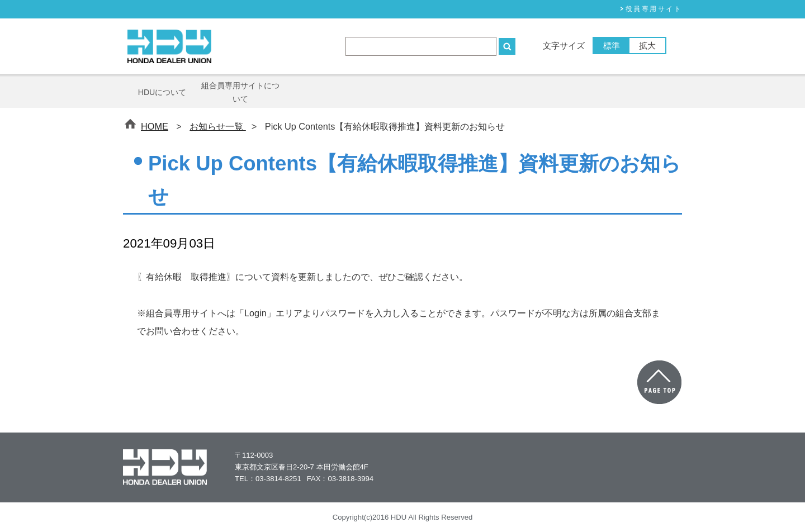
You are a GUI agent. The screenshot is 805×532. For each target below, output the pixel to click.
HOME (155, 126)
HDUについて (162, 92)
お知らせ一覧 (218, 126)
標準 (612, 46)
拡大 (647, 46)
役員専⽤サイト (654, 9)
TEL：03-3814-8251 (268, 479)
